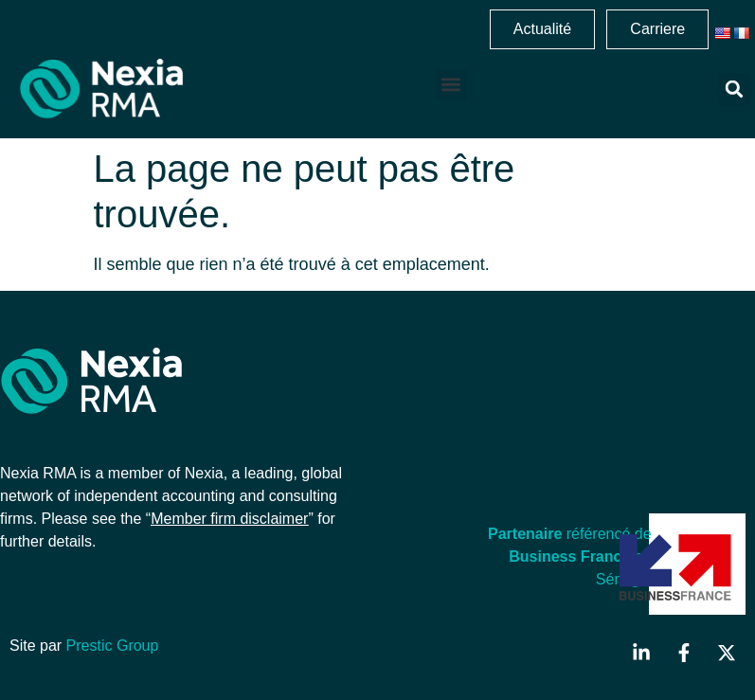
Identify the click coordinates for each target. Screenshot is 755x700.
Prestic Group (113, 646)
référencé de (570, 534)
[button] (451, 85)
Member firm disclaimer (229, 519)
